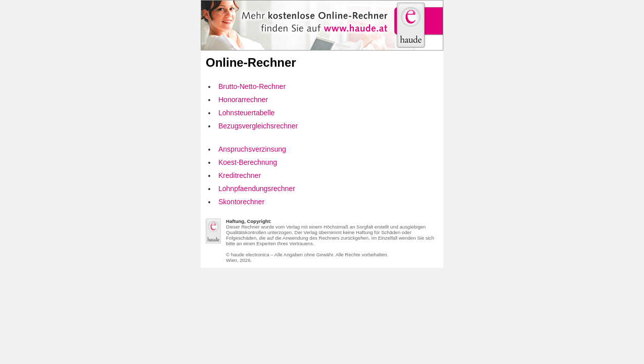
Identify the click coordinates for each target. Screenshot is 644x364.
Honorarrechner (243, 100)
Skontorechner (241, 202)
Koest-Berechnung (248, 162)
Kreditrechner (240, 175)
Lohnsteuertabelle (246, 113)
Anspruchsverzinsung (252, 149)
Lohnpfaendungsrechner (257, 189)
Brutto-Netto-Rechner (252, 86)
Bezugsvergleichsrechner (258, 126)
